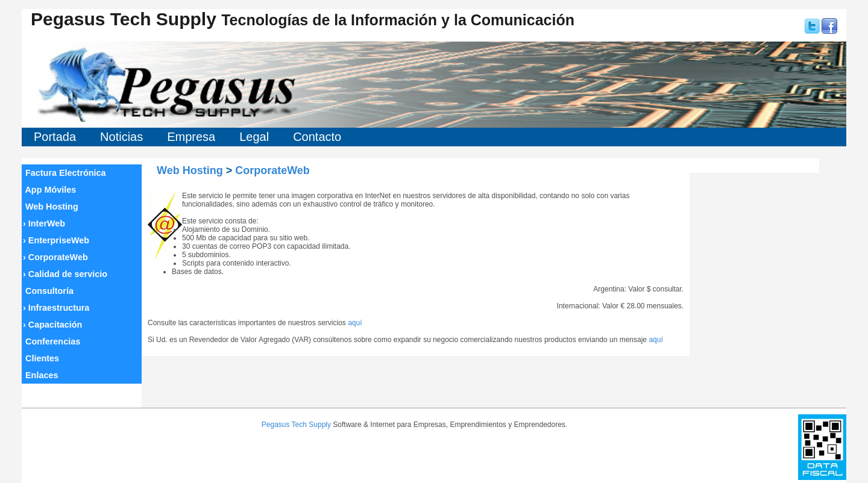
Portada (55, 137)
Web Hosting (51, 207)
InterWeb (44, 223)
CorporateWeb (55, 257)
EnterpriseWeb (56, 240)
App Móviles (49, 190)
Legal (254, 137)
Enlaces (40, 375)
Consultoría (48, 291)
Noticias (121, 137)
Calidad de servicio (65, 274)
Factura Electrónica (64, 173)
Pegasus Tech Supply (296, 425)
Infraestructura (56, 308)
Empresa (191, 137)
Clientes (41, 358)
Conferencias (52, 341)
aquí (355, 323)
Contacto (317, 137)
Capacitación (52, 325)
